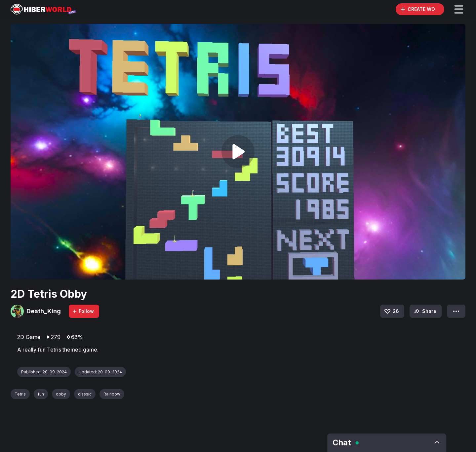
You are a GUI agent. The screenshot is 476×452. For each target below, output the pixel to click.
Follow (83, 311)
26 (391, 311)
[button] (459, 9)
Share (425, 311)
